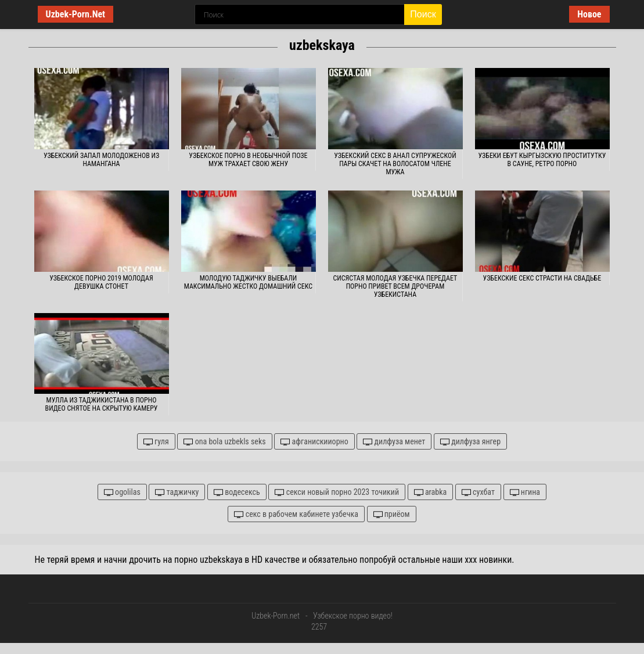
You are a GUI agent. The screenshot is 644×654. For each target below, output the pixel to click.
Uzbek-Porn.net (276, 616)
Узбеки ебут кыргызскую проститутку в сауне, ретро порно (542, 160)
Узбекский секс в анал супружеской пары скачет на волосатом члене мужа (395, 164)
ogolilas (122, 492)
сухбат (478, 492)
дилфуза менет (394, 442)
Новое (589, 14)
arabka (431, 492)
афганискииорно (314, 442)
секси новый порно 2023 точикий (337, 492)
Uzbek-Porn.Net (76, 14)
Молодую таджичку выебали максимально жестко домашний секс (248, 282)
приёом (392, 514)
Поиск (423, 14)
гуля (156, 442)
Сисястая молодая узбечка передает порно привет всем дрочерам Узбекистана (395, 286)
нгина (525, 492)
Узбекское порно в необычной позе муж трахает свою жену (248, 160)
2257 (319, 627)
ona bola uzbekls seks (224, 442)
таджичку (177, 492)
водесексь (237, 492)
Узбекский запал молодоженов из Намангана (101, 160)
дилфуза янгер (470, 442)
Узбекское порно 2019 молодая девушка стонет (101, 282)
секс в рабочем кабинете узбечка (296, 514)
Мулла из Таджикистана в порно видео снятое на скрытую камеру (102, 404)
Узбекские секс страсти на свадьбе (542, 278)
